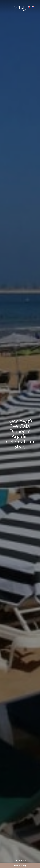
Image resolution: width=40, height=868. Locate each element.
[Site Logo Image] (20, 8)
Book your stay (20, 865)
